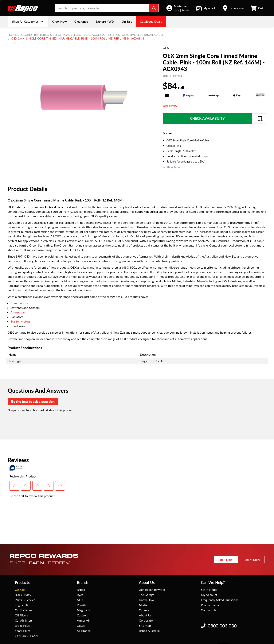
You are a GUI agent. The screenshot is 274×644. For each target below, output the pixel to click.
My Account (181, 6)
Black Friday (23, 595)
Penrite (82, 605)
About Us (145, 615)
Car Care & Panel (26, 636)
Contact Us (209, 610)
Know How (147, 600)
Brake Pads (22, 625)
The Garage (147, 595)
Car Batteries (23, 610)
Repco (81, 590)
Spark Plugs (23, 631)
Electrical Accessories (93, 34)
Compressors (19, 303)
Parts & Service (25, 600)
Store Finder (209, 590)
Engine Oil (22, 605)
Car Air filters (24, 620)
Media (143, 605)
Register (186, 10)
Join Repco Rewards (152, 590)
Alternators (18, 312)
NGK (80, 600)
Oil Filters (21, 615)
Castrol (82, 615)
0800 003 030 (219, 626)
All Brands (84, 631)
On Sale (20, 590)
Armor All (83, 620)
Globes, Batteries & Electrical (45, 34)
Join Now (226, 560)
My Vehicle (210, 8)
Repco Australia (149, 631)
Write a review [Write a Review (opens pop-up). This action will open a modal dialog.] (170, 106)
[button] (178, 8)
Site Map (145, 625)
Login (177, 10)
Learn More (253, 560)
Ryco (80, 595)
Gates (81, 625)
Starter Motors (20, 321)
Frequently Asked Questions (220, 600)
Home (12, 34)
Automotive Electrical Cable (140, 34)
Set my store (237, 8)
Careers (144, 610)
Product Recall (211, 605)
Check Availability (207, 118)
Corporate (146, 620)
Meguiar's (83, 610)
